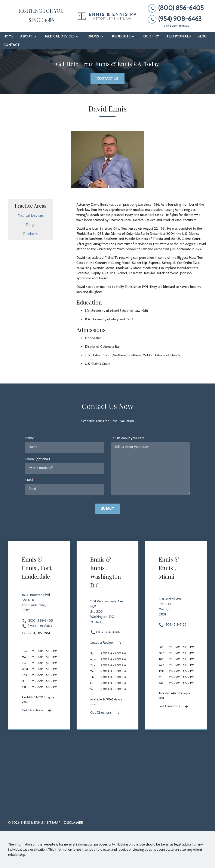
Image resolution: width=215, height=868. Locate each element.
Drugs (31, 225)
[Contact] (11, 45)
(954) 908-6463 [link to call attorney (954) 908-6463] (37, 626)
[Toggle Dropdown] (36, 36)
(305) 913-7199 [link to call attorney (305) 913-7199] (172, 625)
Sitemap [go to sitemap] (53, 823)
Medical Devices (31, 215)
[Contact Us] (107, 79)
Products (30, 234)
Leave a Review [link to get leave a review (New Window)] (106, 643)
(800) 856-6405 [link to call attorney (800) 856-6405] (37, 621)
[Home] (8, 36)
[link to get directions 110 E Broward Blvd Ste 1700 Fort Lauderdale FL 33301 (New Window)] (39, 605)
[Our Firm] (151, 36)
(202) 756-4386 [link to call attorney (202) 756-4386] (105, 632)
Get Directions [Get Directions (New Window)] (37, 710)
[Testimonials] (178, 36)
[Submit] (107, 509)
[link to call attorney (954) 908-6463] (176, 19)
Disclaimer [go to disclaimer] (73, 823)
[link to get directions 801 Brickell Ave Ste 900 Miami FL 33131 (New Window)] (176, 609)
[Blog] (202, 36)
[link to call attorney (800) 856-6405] (176, 8)
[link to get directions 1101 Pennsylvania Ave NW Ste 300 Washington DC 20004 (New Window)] (108, 614)
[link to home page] (108, 16)
